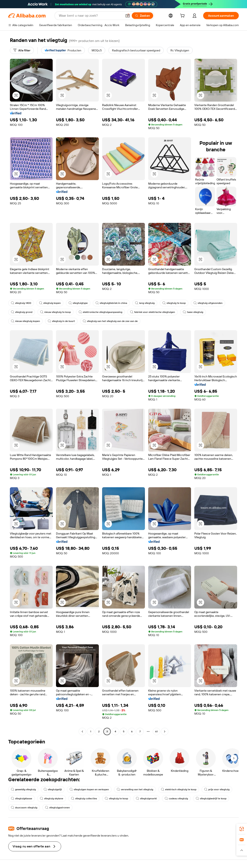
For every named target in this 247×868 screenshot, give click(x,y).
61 (156, 731)
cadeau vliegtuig (176, 799)
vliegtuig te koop (174, 303)
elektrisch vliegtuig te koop (179, 789)
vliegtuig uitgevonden (208, 303)
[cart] (183, 16)
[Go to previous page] (82, 731)
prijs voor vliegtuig (217, 789)
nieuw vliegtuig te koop (55, 312)
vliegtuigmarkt (146, 799)
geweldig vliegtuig (23, 789)
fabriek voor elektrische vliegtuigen (153, 312)
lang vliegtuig (145, 303)
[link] (242, 829)
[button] (128, 16)
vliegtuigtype (78, 303)
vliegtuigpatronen (57, 808)
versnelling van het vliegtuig (135, 789)
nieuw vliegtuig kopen (25, 321)
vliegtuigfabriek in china (111, 303)
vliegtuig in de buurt (61, 321)
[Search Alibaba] (90, 16)
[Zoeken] (142, 16)
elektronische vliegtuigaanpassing (100, 312)
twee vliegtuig (193, 312)
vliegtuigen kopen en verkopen (89, 789)
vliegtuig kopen (50, 303)
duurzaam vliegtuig (24, 808)
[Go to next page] (165, 731)
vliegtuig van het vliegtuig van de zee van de (110, 321)
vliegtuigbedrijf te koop (211, 799)
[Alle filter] (22, 50)
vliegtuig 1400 (21, 303)
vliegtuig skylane (52, 799)
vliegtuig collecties (84, 799)
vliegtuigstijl (53, 789)
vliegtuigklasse (22, 799)
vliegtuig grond (22, 312)
